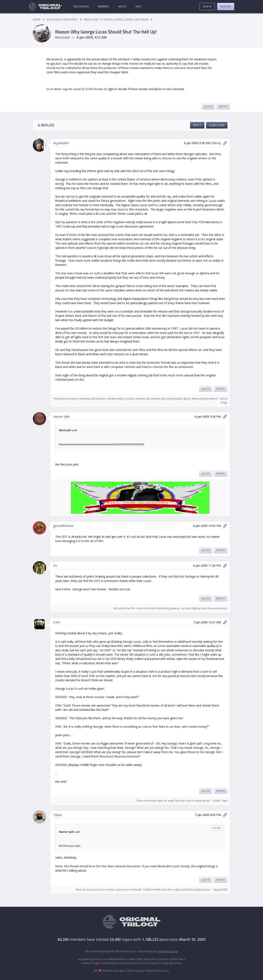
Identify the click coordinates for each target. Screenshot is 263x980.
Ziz (55, 566)
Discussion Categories (62, 19)
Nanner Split (61, 416)
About (122, 6)
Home (37, 19)
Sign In (207, 6)
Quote (208, 106)
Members (103, 6)
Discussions (81, 6)
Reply (197, 125)
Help (138, 6)
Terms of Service (168, 951)
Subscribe (217, 125)
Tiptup (57, 815)
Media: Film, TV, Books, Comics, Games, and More (116, 19)
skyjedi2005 (61, 143)
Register (226, 6)
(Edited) (216, 143)
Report (223, 106)
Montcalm (63, 37)
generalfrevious (63, 526)
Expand (217, 828)
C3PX (57, 622)
